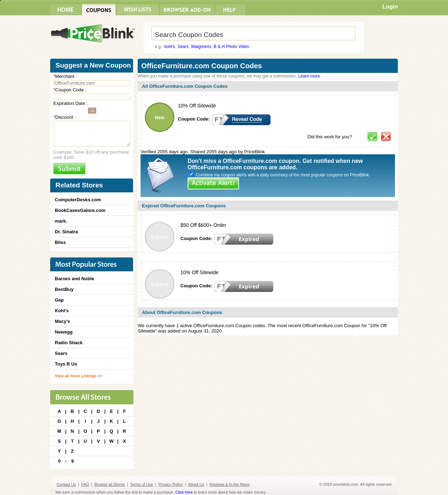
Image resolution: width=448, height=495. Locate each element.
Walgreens (201, 47)
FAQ (85, 484)
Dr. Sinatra (66, 232)
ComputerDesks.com (78, 200)
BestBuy (64, 289)
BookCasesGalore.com (80, 210)
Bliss (60, 242)
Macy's (62, 321)
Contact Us (66, 484)
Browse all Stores (110, 484)
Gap (59, 300)
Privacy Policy (170, 484)
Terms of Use (142, 484)
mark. (61, 221)
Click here (184, 492)
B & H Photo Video (231, 47)
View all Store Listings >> (78, 376)
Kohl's (62, 311)
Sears (183, 47)
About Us (196, 484)
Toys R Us (66, 364)
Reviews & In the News (230, 484)
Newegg (64, 332)
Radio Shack (69, 343)
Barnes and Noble (75, 279)
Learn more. (310, 76)
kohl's (170, 47)
